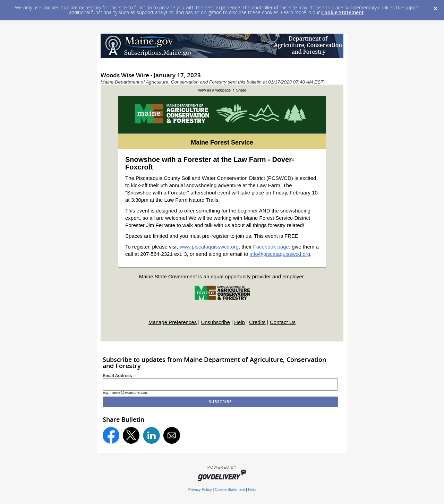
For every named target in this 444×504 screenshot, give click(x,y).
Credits (257, 322)
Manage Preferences (173, 322)
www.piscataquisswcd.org (209, 247)
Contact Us (283, 322)
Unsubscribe (215, 322)
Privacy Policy (200, 489)
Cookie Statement (343, 12)
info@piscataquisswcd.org (280, 254)
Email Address (117, 376)
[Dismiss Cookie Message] (435, 7)
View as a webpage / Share (222, 90)
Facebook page (271, 247)
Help (240, 322)
